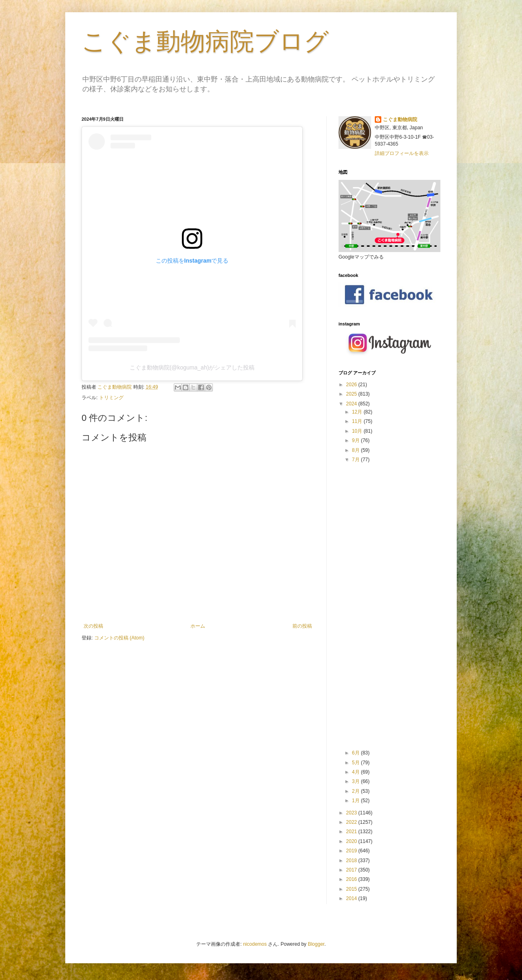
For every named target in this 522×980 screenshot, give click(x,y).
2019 (352, 851)
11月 (358, 421)
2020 (352, 841)
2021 (352, 832)
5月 (356, 763)
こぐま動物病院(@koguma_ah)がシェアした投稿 (192, 367)
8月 (356, 450)
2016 (352, 879)
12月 (358, 412)
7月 (356, 460)
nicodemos (255, 944)
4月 (356, 772)
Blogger (316, 944)
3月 (356, 781)
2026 (352, 385)
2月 (356, 791)
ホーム (198, 626)
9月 (356, 440)
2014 (352, 898)
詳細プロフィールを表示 (402, 153)
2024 (352, 404)
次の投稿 (93, 626)
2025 (352, 394)
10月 (358, 431)
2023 (352, 813)
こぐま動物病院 (400, 119)
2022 (352, 822)
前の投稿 (302, 626)
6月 (356, 753)
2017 (352, 870)
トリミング (111, 398)
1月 (356, 801)
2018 (352, 861)
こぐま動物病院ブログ (205, 41)
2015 (352, 889)
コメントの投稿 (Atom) (119, 638)
